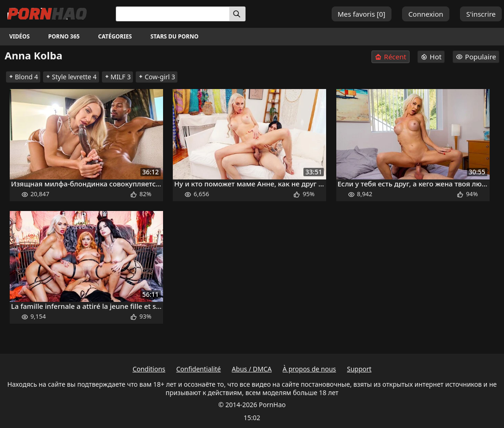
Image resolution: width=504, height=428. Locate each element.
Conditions (149, 369)
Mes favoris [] (362, 14)
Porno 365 (64, 36)
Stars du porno (175, 36)
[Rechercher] (237, 14)
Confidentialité (198, 369)
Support (359, 369)
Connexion (425, 14)
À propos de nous (309, 369)
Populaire (476, 57)
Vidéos (19, 36)
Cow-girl (157, 77)
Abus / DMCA (252, 369)
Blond (23, 77)
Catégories (115, 36)
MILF (118, 77)
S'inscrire (481, 14)
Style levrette (71, 77)
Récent (391, 57)
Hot (431, 57)
